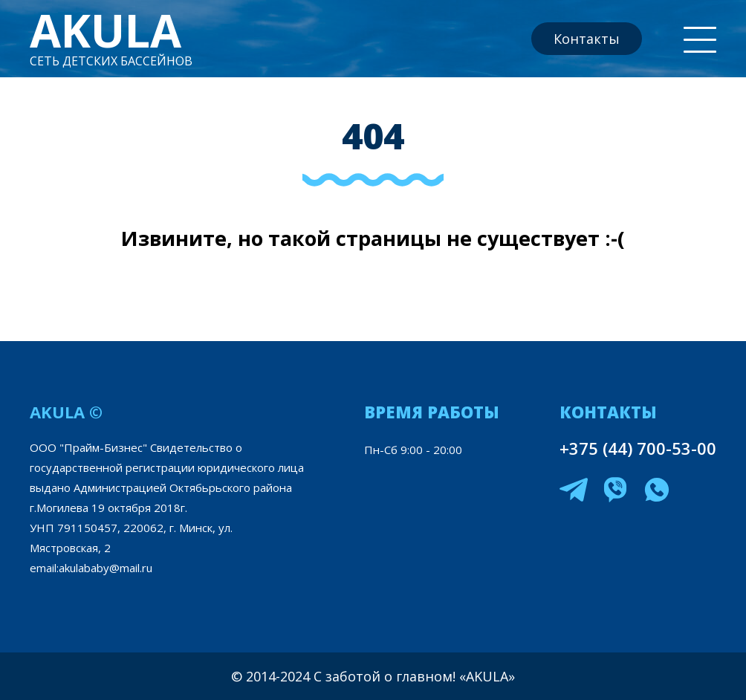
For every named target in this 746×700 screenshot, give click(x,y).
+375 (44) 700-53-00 (638, 448)
